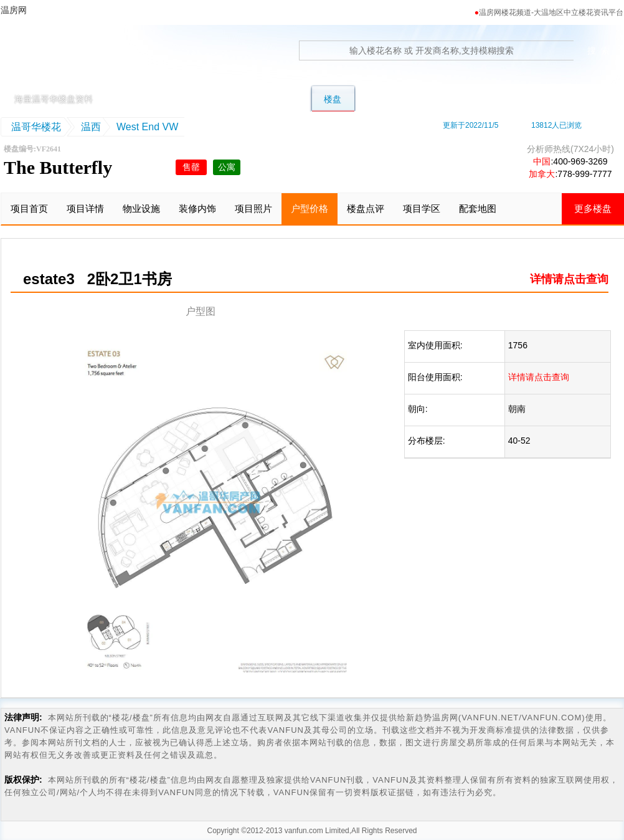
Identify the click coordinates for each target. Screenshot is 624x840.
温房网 (59, 59)
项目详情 (85, 208)
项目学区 (422, 208)
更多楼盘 (593, 208)
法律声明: (23, 717)
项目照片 (253, 208)
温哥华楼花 (36, 127)
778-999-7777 (584, 174)
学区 (433, 99)
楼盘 (333, 99)
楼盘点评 (366, 208)
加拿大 (542, 174)
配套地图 (478, 208)
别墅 (194, 99)
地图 (480, 99)
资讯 (572, 99)
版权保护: (23, 780)
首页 (148, 99)
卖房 (526, 99)
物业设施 (141, 208)
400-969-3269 (580, 161)
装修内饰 (197, 208)
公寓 (286, 99)
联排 (240, 99)
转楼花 (383, 99)
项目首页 (29, 208)
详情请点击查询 (569, 279)
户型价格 (310, 208)
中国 (542, 161)
